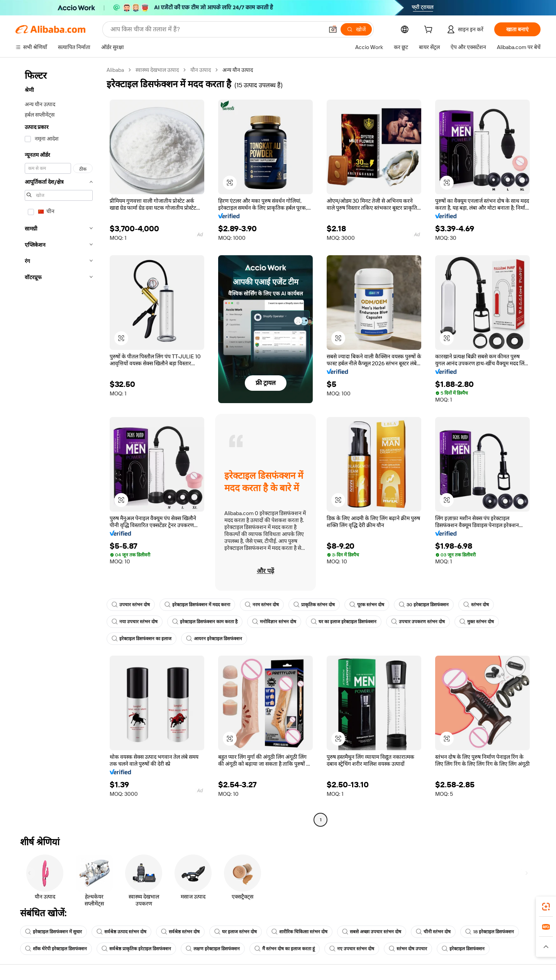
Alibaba (115, 70)
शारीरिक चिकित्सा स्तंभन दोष (299, 932)
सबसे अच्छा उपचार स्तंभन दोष (372, 932)
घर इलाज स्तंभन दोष (236, 932)
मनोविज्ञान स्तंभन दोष (274, 622)
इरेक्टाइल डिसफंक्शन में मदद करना (197, 605)
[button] (333, 29)
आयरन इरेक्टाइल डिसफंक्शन (214, 639)
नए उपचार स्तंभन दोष (352, 949)
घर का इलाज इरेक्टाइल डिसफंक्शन (344, 622)
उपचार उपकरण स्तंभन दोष (418, 622)
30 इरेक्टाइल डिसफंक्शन (424, 605)
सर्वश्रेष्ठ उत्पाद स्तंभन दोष (121, 932)
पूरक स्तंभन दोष (367, 605)
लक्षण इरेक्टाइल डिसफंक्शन (213, 949)
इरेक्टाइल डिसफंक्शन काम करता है (205, 622)
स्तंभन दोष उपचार (408, 949)
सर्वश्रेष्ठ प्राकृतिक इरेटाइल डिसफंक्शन (136, 949)
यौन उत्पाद (201, 70)
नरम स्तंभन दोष (262, 605)
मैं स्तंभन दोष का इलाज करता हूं (285, 949)
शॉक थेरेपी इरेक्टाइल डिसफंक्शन (56, 949)
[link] (546, 907)
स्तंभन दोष (476, 605)
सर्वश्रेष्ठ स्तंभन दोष (180, 932)
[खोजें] (356, 29)
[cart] (430, 31)
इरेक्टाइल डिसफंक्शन (463, 949)
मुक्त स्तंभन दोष (477, 622)
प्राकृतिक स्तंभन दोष (314, 605)
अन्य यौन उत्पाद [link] (238, 70)
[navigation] (59, 446)
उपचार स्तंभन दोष (131, 605)
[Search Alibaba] (216, 29)
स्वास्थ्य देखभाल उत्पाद (157, 70)
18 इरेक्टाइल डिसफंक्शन (490, 932)
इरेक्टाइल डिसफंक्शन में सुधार (53, 932)
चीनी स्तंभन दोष (433, 932)
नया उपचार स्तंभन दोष (135, 622)
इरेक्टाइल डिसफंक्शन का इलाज (142, 639)
